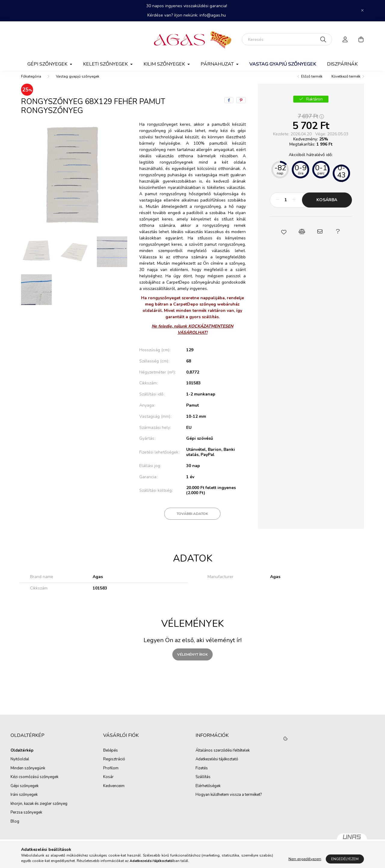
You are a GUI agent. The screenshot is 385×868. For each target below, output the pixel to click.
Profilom (111, 774)
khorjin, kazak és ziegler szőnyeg (39, 810)
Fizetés (202, 774)
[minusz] (278, 206)
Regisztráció (114, 765)
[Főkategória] (31, 82)
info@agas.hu (213, 15)
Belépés (111, 757)
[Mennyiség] (286, 206)
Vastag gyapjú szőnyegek (283, 64)
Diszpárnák (342, 64)
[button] (284, 238)
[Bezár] (362, 11)
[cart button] (361, 39)
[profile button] (345, 39)
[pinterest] (241, 106)
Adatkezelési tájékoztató (217, 765)
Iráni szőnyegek (24, 801)
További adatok (192, 520)
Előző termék (312, 82)
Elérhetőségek (208, 792)
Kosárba (327, 206)
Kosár (108, 783)
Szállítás (203, 783)
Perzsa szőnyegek (26, 819)
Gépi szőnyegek (25, 792)
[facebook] (229, 106)
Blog (15, 828)
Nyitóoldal (20, 765)
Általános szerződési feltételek (223, 757)
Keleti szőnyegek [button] (106, 64)
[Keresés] (287, 39)
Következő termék (346, 82)
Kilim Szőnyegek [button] (165, 64)
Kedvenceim (114, 792)
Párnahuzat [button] (218, 64)
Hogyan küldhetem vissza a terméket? (229, 801)
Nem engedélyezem (305, 859)
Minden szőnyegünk (28, 774)
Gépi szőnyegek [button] (48, 64)
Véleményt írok (192, 660)
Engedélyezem (345, 859)
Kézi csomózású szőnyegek (34, 783)
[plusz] (294, 206)
